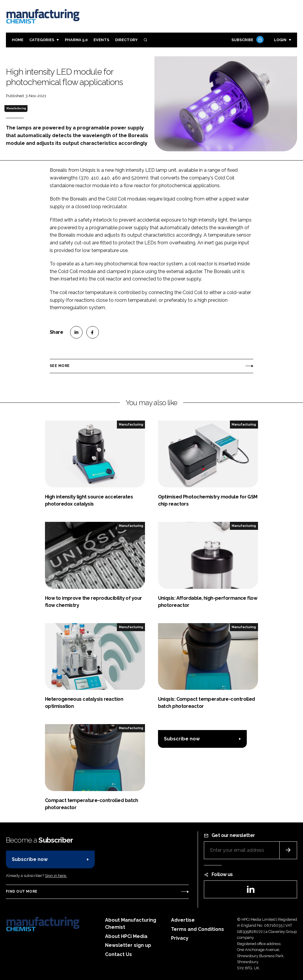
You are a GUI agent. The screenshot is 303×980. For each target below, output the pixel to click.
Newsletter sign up (128, 945)
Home (18, 40)
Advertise (183, 920)
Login (280, 40)
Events (101, 40)
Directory (126, 40)
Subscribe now (182, 739)
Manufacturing (16, 108)
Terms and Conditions (198, 929)
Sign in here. (56, 876)
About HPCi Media (126, 936)
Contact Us (119, 954)
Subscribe (247, 40)
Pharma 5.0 (76, 40)
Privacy (180, 938)
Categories (42, 40)
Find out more (22, 891)
